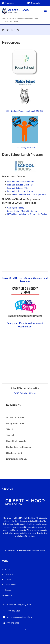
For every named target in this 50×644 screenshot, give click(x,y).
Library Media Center (15, 423)
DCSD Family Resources (25, 147)
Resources (8, 21)
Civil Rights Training (16, 208)
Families (8, 580)
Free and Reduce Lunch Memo (21, 181)
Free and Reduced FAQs (18, 188)
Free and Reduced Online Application (29, 194)
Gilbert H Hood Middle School (28, 19)
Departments (10, 574)
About (7, 569)
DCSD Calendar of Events (25, 393)
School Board (10, 585)
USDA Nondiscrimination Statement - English (27, 214)
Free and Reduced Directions (20, 185)
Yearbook (10, 435)
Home (4, 19)
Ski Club (10, 429)
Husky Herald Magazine (17, 441)
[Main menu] (45, 11)
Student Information (15, 417)
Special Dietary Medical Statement (22, 211)
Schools (12, 19)
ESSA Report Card (18, 453)
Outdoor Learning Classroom (19, 447)
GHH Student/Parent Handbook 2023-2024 (25, 111)
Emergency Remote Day (17, 459)
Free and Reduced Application (20, 191)
